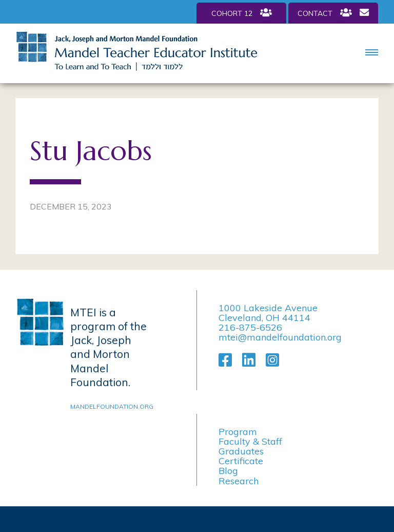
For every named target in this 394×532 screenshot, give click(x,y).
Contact (333, 13)
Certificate (241, 461)
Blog (228, 471)
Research (239, 481)
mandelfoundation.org (110, 406)
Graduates (241, 451)
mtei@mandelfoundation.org (280, 337)
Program (238, 432)
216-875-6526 (250, 327)
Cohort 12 (242, 13)
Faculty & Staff (250, 441)
